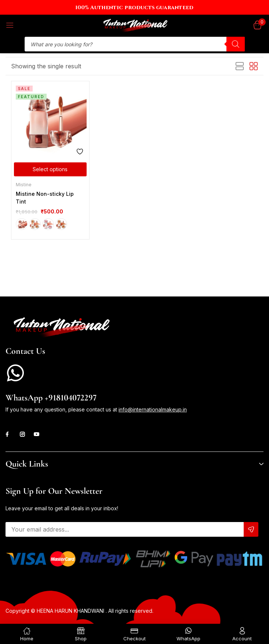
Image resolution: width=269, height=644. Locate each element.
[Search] (236, 44)
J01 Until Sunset (35, 224)
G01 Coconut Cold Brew (22, 224)
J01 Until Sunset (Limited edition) (48, 224)
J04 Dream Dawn (61, 224)
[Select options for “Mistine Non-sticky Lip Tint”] (50, 169)
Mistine (24, 185)
